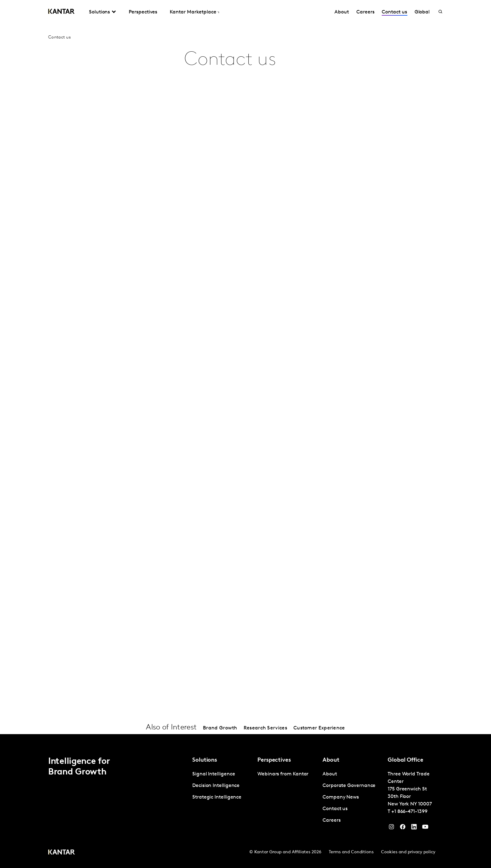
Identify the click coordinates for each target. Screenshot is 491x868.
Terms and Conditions (351, 852)
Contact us (394, 12)
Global (422, 12)
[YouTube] (414, 828)
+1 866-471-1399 (409, 812)
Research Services (265, 728)
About (342, 12)
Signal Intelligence (214, 774)
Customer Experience (319, 728)
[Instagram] (391, 828)
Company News (341, 797)
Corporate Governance (349, 786)
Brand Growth (220, 728)
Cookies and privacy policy (408, 852)
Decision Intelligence (216, 786)
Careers (365, 12)
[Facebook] (403, 828)
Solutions (99, 12)
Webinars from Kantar (283, 774)
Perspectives (143, 12)
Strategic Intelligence (217, 797)
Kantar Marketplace (193, 12)
